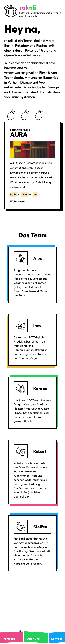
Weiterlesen (18, 202)
